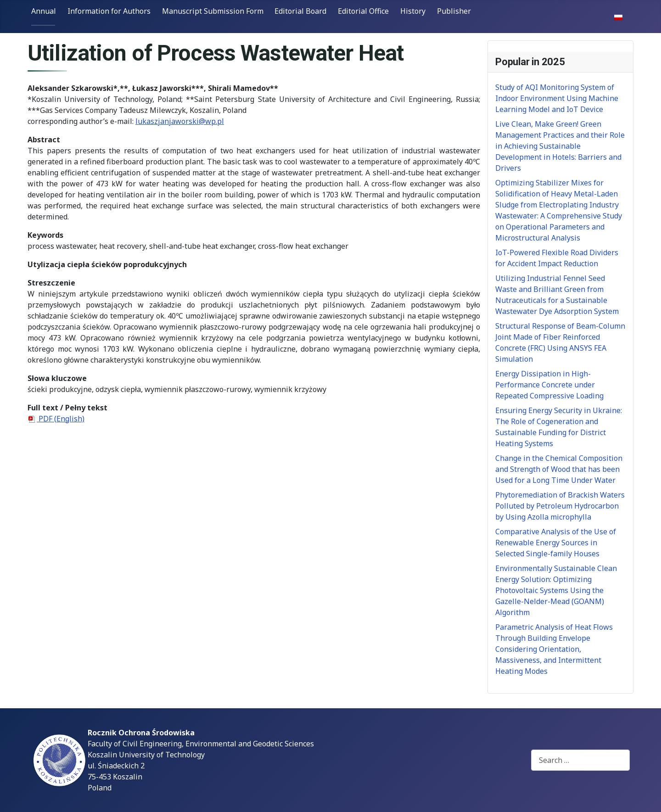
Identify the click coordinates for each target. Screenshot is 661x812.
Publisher (454, 11)
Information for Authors (109, 11)
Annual (44, 11)
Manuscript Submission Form (213, 11)
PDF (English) (56, 419)
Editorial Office (363, 11)
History (413, 11)
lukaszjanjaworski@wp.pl (180, 121)
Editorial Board (300, 11)
